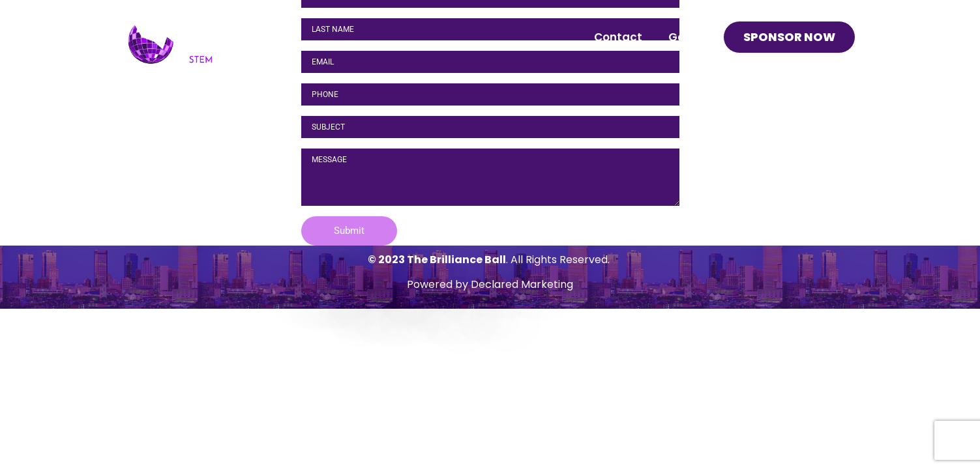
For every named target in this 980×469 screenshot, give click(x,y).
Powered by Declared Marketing (490, 284)
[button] (349, 231)
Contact (618, 37)
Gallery (689, 37)
